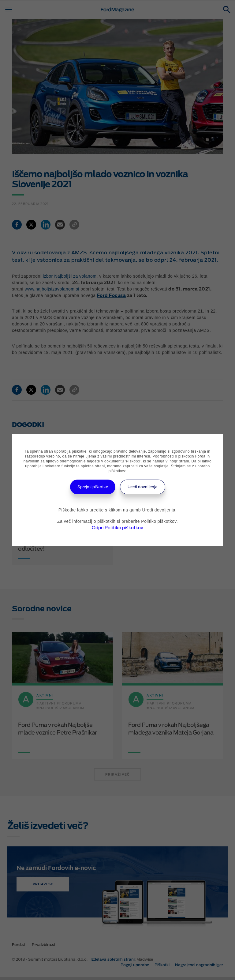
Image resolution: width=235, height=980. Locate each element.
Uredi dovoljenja (143, 487)
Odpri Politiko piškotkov (117, 528)
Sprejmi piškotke (93, 487)
